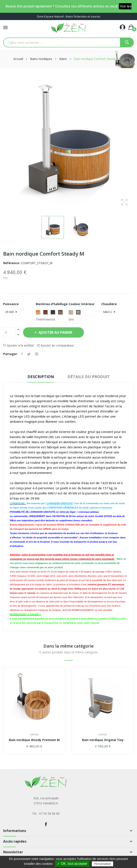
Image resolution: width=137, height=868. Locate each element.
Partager (22, 354)
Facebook (46, 824)
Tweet (29, 354)
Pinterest (37, 354)
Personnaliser (102, 864)
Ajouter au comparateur (56, 345)
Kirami (34, 735)
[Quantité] (10, 332)
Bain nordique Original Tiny (103, 740)
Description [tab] (41, 377)
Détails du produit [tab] (89, 377)
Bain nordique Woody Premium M (34, 740)
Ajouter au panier (55, 332)
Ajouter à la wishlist (19, 345)
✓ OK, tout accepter (72, 864)
